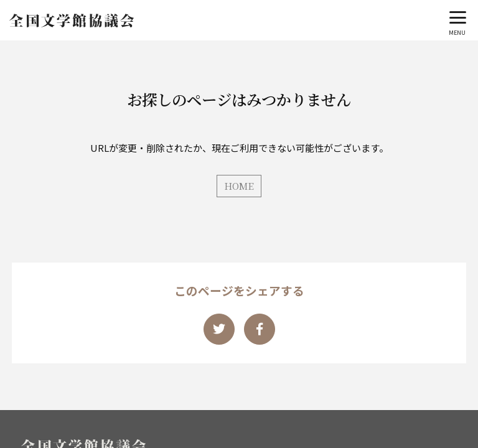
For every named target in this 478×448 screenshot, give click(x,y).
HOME (239, 186)
